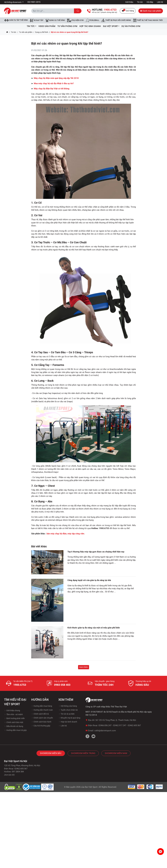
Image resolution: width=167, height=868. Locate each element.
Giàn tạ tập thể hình (16, 20)
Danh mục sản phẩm (151, 11)
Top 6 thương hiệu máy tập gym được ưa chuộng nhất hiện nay (96, 552)
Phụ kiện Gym (75, 20)
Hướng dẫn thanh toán (42, 710)
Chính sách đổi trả (40, 714)
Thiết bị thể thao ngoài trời (148, 20)
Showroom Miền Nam (116, 753)
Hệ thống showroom (13, 2)
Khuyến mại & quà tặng (69, 718)
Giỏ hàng (128, 11)
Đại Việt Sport (91, 787)
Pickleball (92, 20)
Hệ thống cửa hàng (68, 706)
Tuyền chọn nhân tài (68, 710)
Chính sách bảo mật (14, 722)
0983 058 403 (62, 685)
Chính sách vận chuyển (42, 718)
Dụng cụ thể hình (42, 32)
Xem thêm (84, 667)
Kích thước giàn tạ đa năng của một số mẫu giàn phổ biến (94, 628)
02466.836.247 (105, 725)
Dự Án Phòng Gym (131, 26)
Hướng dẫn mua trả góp (15, 730)
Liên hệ (160, 2)
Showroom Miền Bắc (51, 753)
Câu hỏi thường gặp (41, 726)
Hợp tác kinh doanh (68, 722)
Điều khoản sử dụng (14, 726)
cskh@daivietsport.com (105, 731)
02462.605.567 (134, 725)
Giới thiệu (129, 2)
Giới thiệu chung (12, 710)
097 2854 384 (18, 772)
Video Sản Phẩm (47, 26)
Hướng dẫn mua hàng (42, 706)
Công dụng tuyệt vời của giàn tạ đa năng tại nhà (89, 580)
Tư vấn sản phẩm (26, 32)
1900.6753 (20, 685)
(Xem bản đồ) (9, 775)
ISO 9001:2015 (34, 2)
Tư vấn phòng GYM (67, 26)
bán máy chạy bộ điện (57, 534)
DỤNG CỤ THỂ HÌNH (55, 20)
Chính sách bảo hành (41, 722)
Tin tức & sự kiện (66, 714)
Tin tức (140, 2)
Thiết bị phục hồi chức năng (116, 20)
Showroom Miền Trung (83, 753)
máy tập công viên (76, 534)
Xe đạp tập (37, 20)
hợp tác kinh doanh (90, 26)
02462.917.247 (120, 725)
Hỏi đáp (150, 2)
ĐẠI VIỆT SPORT (111, 26)
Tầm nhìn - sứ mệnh (13, 714)
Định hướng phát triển (14, 718)
